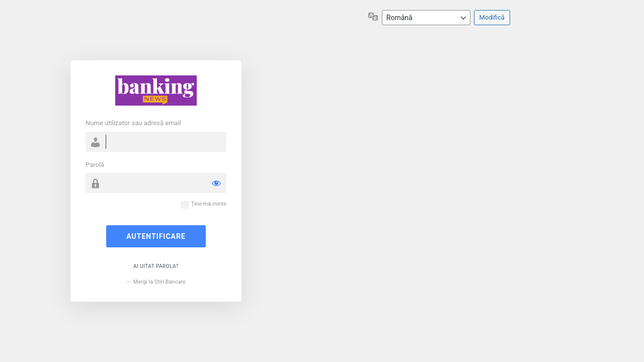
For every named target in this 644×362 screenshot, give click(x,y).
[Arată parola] (216, 183)
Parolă (95, 165)
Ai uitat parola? (156, 266)
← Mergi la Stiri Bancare (156, 282)
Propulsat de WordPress (156, 90)
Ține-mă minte (209, 204)
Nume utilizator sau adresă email (133, 123)
